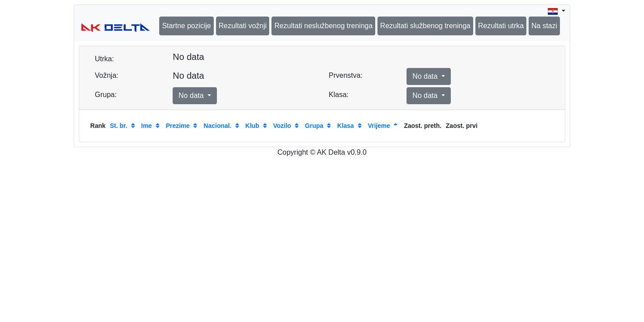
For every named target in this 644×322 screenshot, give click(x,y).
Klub (252, 126)
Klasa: (339, 95)
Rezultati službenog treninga (425, 26)
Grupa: (106, 95)
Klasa (345, 126)
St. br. (119, 126)
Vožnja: (106, 75)
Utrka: (104, 59)
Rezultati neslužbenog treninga (323, 26)
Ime (147, 126)
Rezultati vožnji (243, 26)
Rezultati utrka (501, 26)
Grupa (314, 126)
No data (426, 76)
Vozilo (282, 126)
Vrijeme (379, 126)
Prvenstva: (346, 75)
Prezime (178, 126)
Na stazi (544, 26)
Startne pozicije (186, 26)
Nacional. (217, 126)
